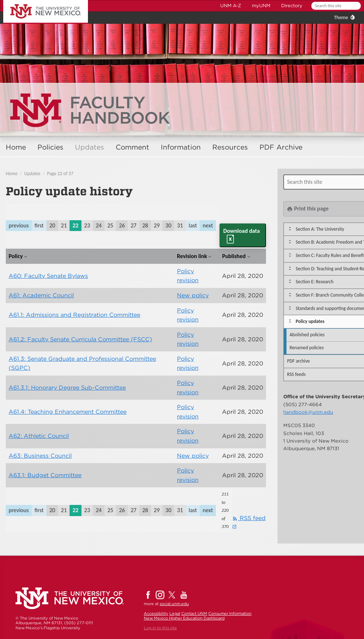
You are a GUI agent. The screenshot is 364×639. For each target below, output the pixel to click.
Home (16, 147)
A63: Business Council (40, 456)
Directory (292, 6)
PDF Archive (281, 147)
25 (110, 225)
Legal (175, 613)
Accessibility (156, 613)
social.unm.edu (174, 604)
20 (52, 225)
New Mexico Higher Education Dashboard (184, 618)
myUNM (261, 6)
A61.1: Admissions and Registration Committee (74, 315)
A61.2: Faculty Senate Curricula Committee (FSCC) (80, 339)
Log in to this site (160, 628)
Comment (132, 147)
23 (87, 225)
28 (145, 225)
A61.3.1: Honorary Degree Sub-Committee (67, 388)
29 (157, 225)
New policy (193, 295)
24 (99, 225)
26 (122, 225)
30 (168, 225)
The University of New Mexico (37, 1)
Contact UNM (194, 613)
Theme (341, 17)
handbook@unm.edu (308, 412)
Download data (241, 231)
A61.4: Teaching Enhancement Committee (68, 412)
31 (180, 225)
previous (19, 225)
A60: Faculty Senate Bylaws (48, 276)
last (193, 225)
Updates (90, 147)
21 (64, 225)
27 (133, 225)
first (39, 225)
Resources (230, 147)
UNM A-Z (231, 6)
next (208, 225)
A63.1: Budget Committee (45, 475)
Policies (50, 147)
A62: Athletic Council (39, 436)
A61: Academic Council (41, 295)
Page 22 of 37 (60, 174)
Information (181, 147)
